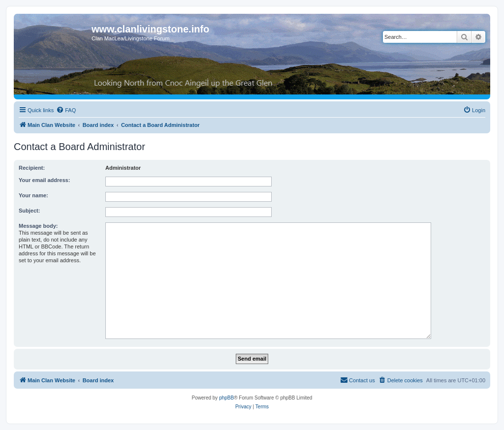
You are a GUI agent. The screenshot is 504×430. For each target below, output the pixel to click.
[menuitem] (66, 110)
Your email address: (44, 180)
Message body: (38, 226)
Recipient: (32, 168)
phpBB (226, 398)
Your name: (33, 195)
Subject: (29, 211)
